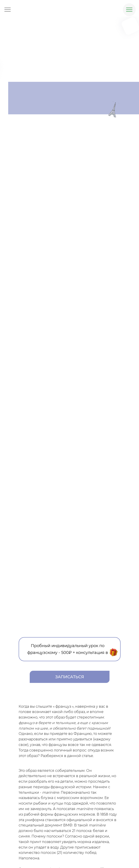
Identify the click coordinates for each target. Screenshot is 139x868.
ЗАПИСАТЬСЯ (70, 677)
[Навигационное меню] (129, 10)
